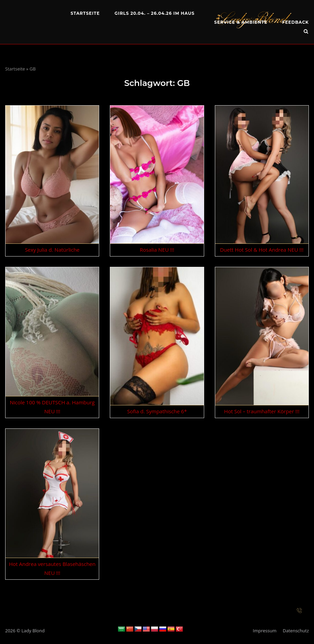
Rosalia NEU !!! (157, 250)
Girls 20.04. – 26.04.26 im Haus (155, 13)
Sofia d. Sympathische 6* (157, 411)
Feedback (295, 22)
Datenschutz (296, 631)
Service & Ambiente (241, 22)
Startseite (85, 13)
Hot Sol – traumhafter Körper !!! (262, 411)
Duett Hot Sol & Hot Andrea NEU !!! (262, 250)
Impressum (265, 631)
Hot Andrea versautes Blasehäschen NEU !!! (52, 568)
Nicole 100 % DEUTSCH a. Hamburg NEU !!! (52, 407)
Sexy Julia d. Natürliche (52, 250)
